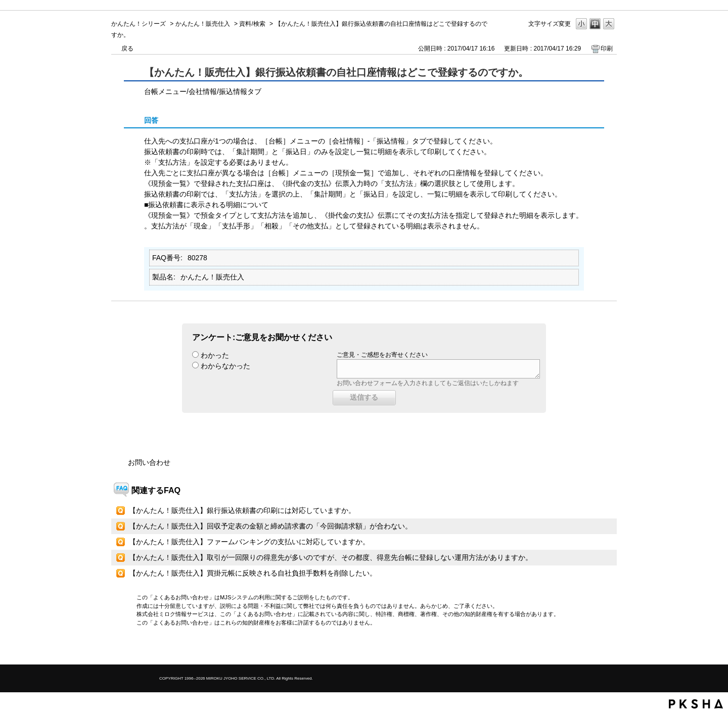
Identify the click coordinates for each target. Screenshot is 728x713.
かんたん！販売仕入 (203, 24)
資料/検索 (252, 24)
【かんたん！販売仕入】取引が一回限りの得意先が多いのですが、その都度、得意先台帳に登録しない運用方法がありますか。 (331, 557)
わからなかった (225, 366)
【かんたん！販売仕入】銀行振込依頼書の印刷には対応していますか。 (242, 510)
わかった (215, 355)
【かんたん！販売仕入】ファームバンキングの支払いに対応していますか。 (249, 542)
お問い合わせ (149, 462)
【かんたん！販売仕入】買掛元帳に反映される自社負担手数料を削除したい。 (253, 573)
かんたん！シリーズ (139, 24)
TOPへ (591, 648)
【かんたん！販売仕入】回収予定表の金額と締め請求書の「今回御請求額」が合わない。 (270, 526)
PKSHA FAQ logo (696, 704)
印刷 (607, 49)
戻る (127, 49)
